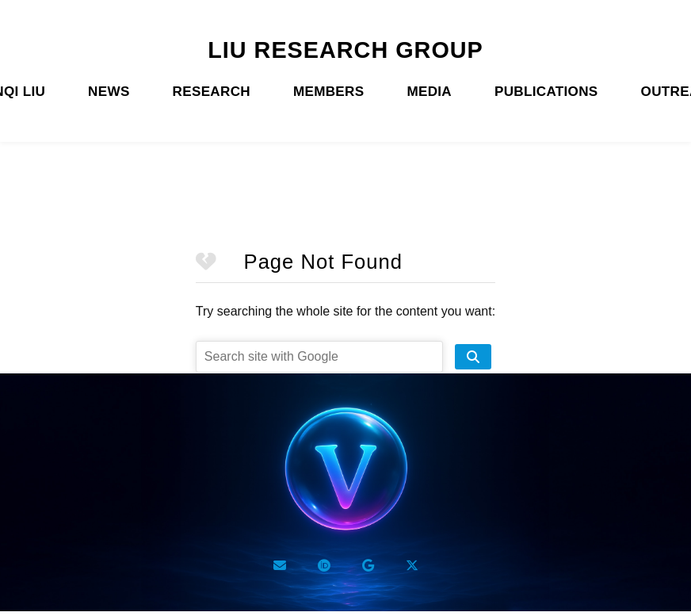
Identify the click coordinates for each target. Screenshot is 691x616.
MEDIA (429, 92)
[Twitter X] (412, 565)
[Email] (280, 565)
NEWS (109, 92)
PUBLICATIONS (546, 92)
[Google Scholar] (368, 565)
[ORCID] (324, 565)
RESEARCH (212, 92)
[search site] (473, 357)
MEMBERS (328, 92)
